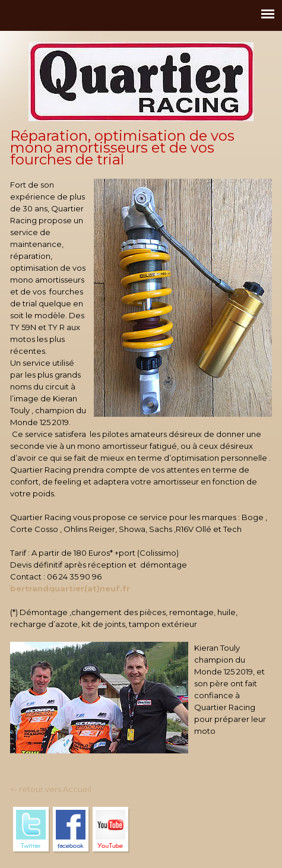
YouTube (111, 830)
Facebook (71, 830)
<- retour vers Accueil (51, 789)
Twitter (31, 830)
